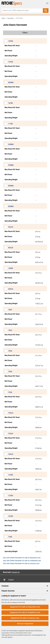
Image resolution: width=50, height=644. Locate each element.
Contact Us (16, 572)
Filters (25, 33)
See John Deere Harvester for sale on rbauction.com (22, 558)
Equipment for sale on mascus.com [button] (25, 618)
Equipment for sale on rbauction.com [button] (25, 607)
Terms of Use (27, 633)
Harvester (10, 18)
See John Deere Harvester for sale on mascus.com (21, 563)
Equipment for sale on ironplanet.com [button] (25, 612)
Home (3, 18)
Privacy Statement (17, 633)
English (12, 580)
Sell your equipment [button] (25, 624)
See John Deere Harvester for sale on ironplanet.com (22, 561)
